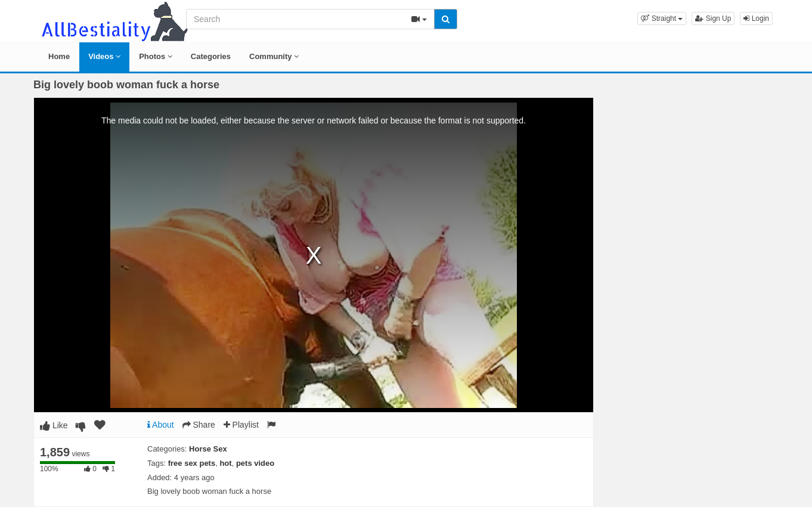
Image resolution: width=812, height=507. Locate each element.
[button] (662, 18)
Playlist (241, 425)
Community (274, 56)
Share (199, 425)
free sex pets (192, 463)
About (161, 425)
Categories (211, 56)
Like (54, 425)
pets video (255, 463)
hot (225, 463)
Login (756, 18)
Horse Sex (208, 449)
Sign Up (713, 18)
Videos (104, 56)
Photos (156, 56)
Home (59, 56)
